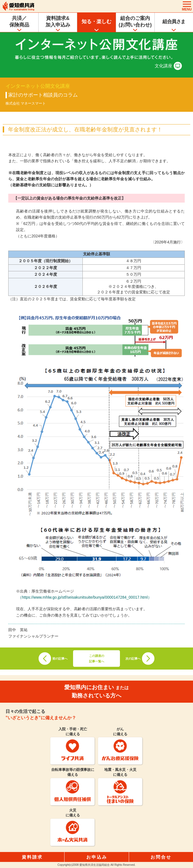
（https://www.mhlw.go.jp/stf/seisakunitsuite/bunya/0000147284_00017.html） (85, 597)
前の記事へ (60, 659)
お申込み (97, 857)
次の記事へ (133, 659)
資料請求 (32, 857)
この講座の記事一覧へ (97, 659)
